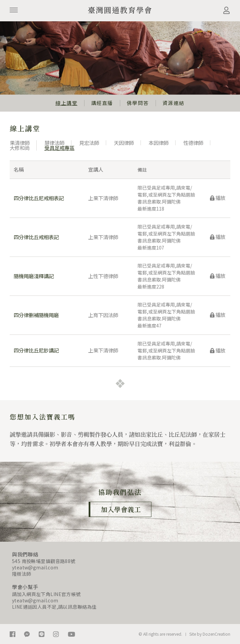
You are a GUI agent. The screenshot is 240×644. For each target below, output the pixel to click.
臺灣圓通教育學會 (120, 10)
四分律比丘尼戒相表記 (39, 198)
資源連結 (174, 103)
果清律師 (20, 143)
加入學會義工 (121, 509)
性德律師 (193, 143)
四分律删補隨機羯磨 (36, 315)
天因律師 (124, 143)
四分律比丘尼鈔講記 (36, 350)
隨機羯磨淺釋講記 (34, 276)
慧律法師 (54, 143)
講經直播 (102, 103)
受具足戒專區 (59, 148)
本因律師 (159, 143)
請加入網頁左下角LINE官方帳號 (46, 594)
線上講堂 (66, 103)
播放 (218, 198)
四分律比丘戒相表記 (36, 237)
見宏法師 (89, 143)
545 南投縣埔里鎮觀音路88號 (44, 561)
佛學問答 (138, 103)
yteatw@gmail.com (35, 567)
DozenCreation (216, 634)
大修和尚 (20, 148)
